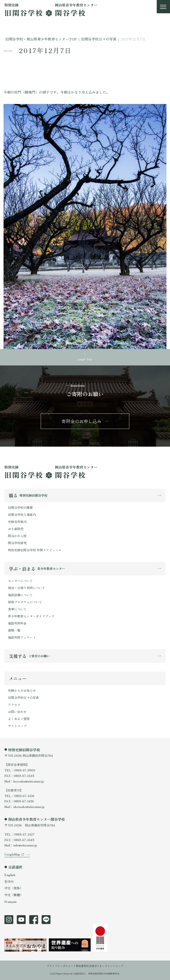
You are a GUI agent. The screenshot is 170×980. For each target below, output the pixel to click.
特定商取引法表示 (86, 966)
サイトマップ (17, 726)
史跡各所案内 (17, 522)
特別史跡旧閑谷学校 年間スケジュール (35, 550)
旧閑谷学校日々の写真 (23, 698)
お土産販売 (16, 529)
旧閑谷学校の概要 (20, 507)
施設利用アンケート (22, 637)
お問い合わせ (17, 712)
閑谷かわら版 (17, 536)
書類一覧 (14, 630)
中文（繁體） (14, 895)
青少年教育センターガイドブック (31, 616)
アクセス (14, 705)
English (10, 875)
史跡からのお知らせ (22, 690)
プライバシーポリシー (60, 966)
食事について (17, 609)
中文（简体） (14, 888)
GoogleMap (12, 854)
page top (85, 359)
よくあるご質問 (19, 719)
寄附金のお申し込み (81, 421)
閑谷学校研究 (17, 543)
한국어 (9, 881)
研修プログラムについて (25, 602)
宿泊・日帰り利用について (27, 588)
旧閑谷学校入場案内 (22, 515)
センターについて (20, 581)
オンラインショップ (111, 966)
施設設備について (20, 595)
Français (11, 901)
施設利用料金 (17, 623)
